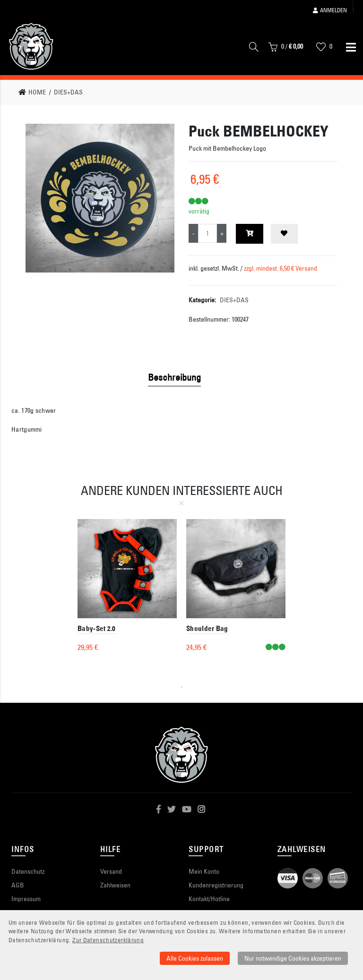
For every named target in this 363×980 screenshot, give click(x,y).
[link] (35, 92)
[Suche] (254, 49)
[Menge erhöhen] (222, 233)
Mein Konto (204, 871)
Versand (111, 871)
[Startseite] (31, 46)
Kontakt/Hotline (209, 899)
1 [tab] (181, 687)
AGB (18, 885)
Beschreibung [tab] (174, 377)
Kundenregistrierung (216, 885)
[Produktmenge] (207, 233)
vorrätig (199, 211)
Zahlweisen (115, 885)
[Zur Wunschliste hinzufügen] (284, 234)
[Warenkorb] (285, 49)
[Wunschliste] (324, 49)
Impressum (26, 899)
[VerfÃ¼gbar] (276, 647)
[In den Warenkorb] (250, 234)
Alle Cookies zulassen (195, 958)
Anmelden (330, 10)
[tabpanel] (127, 588)
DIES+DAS (234, 300)
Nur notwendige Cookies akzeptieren (293, 958)
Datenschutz (28, 871)
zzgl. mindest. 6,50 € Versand (281, 268)
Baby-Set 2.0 (97, 628)
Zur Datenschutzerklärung (108, 940)
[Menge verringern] (193, 233)
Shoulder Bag (207, 628)
